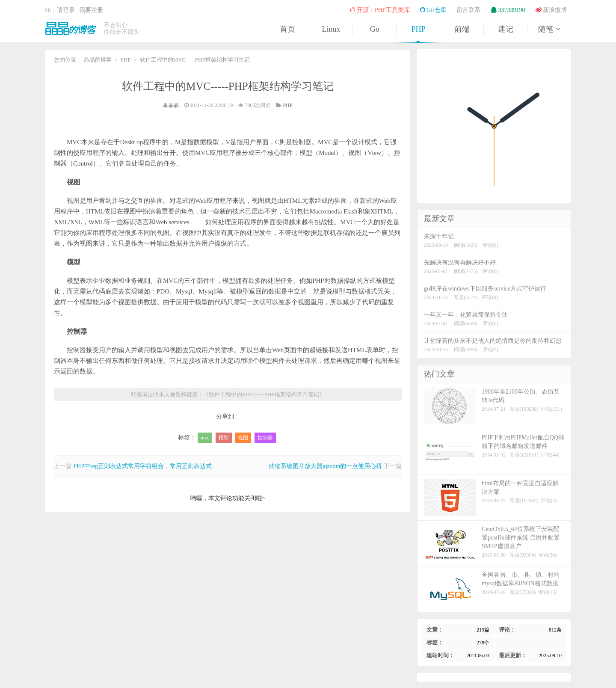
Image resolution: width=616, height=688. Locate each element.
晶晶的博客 (71, 28)
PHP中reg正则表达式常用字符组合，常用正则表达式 (143, 466)
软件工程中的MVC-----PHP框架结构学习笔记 (228, 86)
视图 (243, 438)
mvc (205, 438)
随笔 (549, 29)
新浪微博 (551, 10)
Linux (331, 29)
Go (375, 29)
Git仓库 (433, 10)
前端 (462, 29)
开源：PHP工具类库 (380, 10)
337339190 (508, 10)
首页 (287, 29)
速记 (506, 29)
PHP (418, 29)
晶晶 (174, 105)
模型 (224, 438)
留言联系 (468, 10)
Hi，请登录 (60, 10)
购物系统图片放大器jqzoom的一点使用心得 (326, 466)
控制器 (265, 438)
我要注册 (91, 10)
